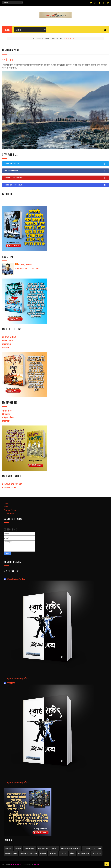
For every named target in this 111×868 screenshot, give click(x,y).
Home (7, 30)
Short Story (11, 854)
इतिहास (72, 854)
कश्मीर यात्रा (8, 60)
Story (55, 849)
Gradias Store (9, 488)
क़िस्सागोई (6, 414)
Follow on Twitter (56, 164)
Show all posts (71, 39)
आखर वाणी (7, 411)
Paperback (29, 849)
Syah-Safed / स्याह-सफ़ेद (17, 679)
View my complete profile (28, 268)
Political (97, 854)
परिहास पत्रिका (8, 417)
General (53, 854)
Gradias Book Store (12, 484)
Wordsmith (8, 341)
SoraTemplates (16, 864)
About (6, 507)
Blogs (43, 854)
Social (63, 854)
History (97, 849)
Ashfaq (37, 864)
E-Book (8, 849)
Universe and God (29, 854)
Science (87, 849)
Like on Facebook (56, 171)
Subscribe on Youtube (56, 178)
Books (18, 849)
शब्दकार (6, 347)
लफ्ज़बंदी (6, 421)
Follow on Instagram (56, 185)
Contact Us (9, 514)
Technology (84, 854)
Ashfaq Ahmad (25, 265)
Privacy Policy (10, 510)
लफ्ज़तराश (7, 344)
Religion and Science (70, 849)
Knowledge (43, 849)
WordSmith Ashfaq (16, 579)
